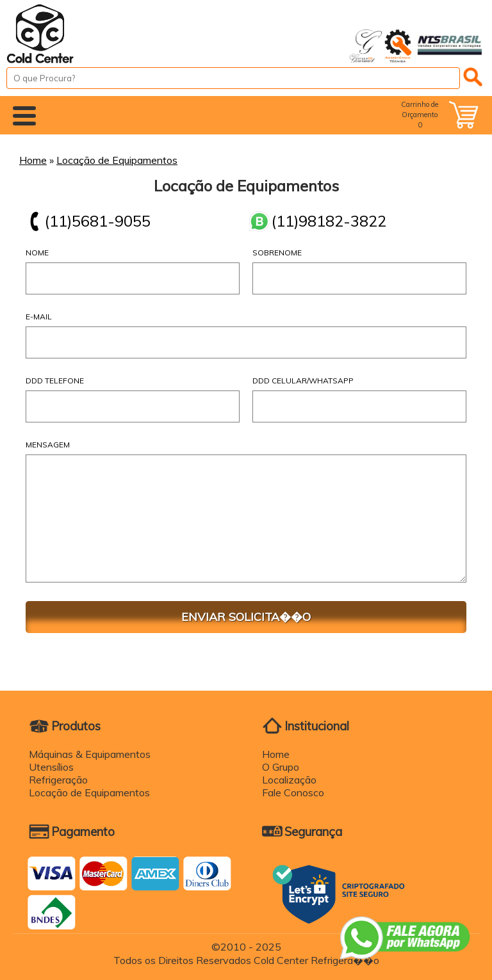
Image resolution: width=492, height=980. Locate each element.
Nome (37, 253)
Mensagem (48, 445)
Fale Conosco (293, 792)
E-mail (39, 317)
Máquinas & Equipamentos (90, 754)
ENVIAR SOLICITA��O (246, 617)
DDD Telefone (55, 381)
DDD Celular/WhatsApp (303, 381)
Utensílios (51, 767)
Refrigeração (58, 780)
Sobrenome (277, 253)
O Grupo (281, 767)
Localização (289, 780)
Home (33, 160)
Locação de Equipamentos (117, 160)
